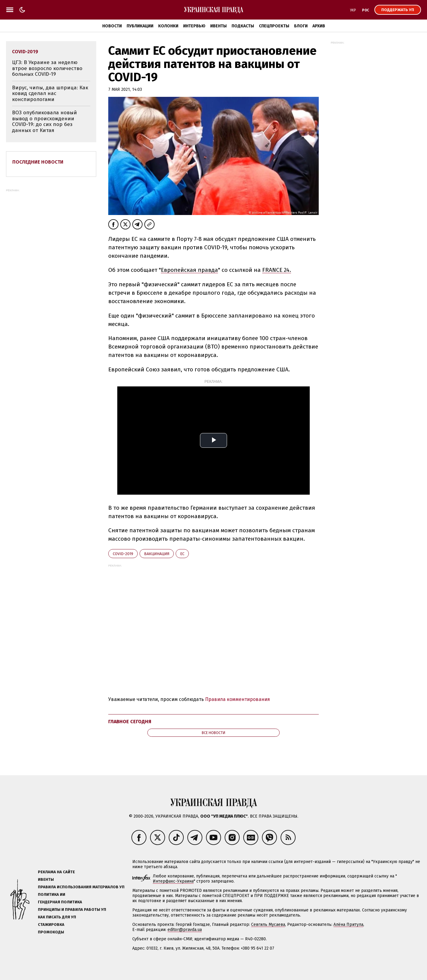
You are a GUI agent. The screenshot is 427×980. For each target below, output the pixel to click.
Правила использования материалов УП (81, 887)
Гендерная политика (60, 902)
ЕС (182, 554)
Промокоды (51, 932)
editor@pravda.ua (185, 930)
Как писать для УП (57, 917)
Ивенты (218, 26)
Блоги (301, 26)
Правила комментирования (238, 699)
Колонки (168, 26)
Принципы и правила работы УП (72, 909)
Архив (319, 26)
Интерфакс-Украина (173, 881)
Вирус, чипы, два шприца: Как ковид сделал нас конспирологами (50, 94)
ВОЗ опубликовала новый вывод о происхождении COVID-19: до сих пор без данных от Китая (45, 121)
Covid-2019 (123, 554)
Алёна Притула (348, 925)
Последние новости (38, 162)
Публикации (140, 26)
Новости (112, 26)
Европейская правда (189, 270)
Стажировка (51, 925)
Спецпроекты (274, 26)
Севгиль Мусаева (268, 925)
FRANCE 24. (277, 270)
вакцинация (157, 554)
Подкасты (243, 26)
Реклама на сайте (56, 872)
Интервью (194, 26)
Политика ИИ (52, 894)
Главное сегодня (130, 722)
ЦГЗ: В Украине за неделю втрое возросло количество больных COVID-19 (47, 68)
